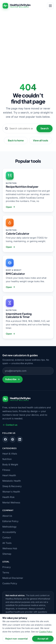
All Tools (7, 543)
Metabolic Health (12, 481)
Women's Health (11, 492)
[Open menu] (50, 6)
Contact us (10, 425)
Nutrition (7, 459)
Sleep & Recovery (12, 486)
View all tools (41, 140)
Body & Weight (10, 465)
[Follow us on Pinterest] (13, 439)
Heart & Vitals (10, 454)
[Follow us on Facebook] (5, 439)
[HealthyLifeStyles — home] (17, 6)
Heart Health (9, 475)
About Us (7, 516)
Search (45, 128)
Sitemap (7, 554)
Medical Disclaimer (13, 578)
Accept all (43, 639)
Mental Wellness (11, 503)
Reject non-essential (17, 639)
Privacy (7, 567)
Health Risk (8, 497)
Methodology (9, 527)
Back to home (16, 140)
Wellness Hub (10, 548)
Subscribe (12, 379)
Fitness (6, 470)
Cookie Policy (10, 583)
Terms (6, 573)
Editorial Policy (10, 521)
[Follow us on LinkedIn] (20, 439)
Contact (7, 538)
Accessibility (9, 532)
